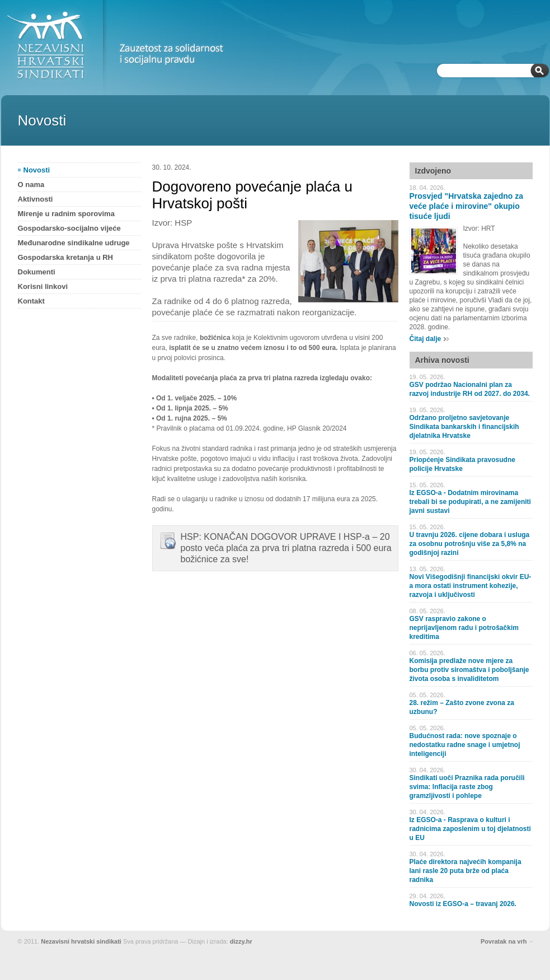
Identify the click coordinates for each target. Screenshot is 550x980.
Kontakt (31, 301)
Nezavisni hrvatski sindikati (81, 941)
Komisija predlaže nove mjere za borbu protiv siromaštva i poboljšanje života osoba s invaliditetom (469, 670)
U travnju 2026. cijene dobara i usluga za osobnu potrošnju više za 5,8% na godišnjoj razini (470, 544)
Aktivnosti (36, 199)
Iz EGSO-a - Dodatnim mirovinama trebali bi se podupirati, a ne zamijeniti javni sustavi (470, 502)
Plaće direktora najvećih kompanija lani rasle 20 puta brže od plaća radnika (466, 871)
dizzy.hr (241, 941)
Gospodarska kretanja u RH (66, 257)
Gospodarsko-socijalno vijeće (69, 228)
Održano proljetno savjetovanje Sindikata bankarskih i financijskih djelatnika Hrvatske (464, 427)
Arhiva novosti (442, 360)
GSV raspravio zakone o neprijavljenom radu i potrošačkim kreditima (464, 628)
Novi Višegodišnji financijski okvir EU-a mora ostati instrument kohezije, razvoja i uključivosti (471, 586)
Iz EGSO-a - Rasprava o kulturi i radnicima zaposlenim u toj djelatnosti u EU (470, 829)
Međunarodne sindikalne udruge (74, 243)
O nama (31, 185)
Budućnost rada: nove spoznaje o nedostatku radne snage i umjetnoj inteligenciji (465, 745)
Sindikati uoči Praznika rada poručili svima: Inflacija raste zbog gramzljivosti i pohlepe (467, 787)
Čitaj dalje (426, 339)
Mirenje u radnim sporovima (66, 214)
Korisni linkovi (43, 286)
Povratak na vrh (504, 941)
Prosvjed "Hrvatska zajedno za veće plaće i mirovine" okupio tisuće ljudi (467, 206)
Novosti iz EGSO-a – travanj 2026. (463, 904)
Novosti (37, 170)
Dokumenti (37, 272)
